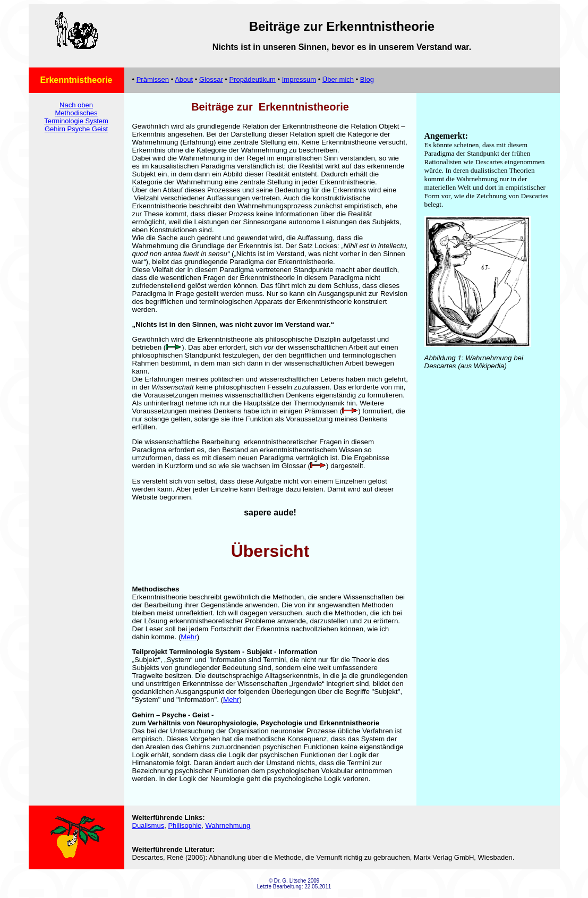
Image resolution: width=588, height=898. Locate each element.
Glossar (211, 79)
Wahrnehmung (228, 825)
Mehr (189, 637)
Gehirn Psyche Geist (76, 129)
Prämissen (153, 79)
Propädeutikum (253, 79)
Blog (367, 79)
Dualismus (148, 825)
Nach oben (76, 105)
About (184, 79)
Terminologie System (76, 121)
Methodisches (76, 113)
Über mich (338, 79)
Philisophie (185, 825)
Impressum (299, 79)
